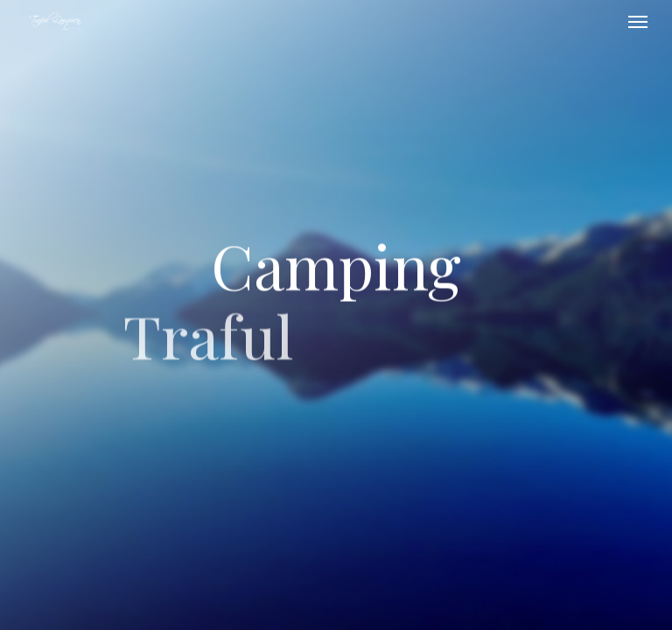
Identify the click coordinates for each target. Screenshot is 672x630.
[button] (638, 21)
